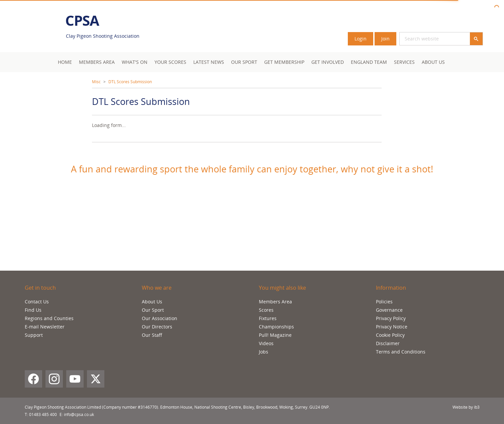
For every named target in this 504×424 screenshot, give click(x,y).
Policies (384, 302)
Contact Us (37, 302)
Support (34, 335)
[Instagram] (54, 379)
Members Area (275, 302)
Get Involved (328, 62)
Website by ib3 (466, 407)
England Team (369, 62)
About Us (433, 62)
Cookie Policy (390, 335)
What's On (135, 62)
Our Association (160, 318)
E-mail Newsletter (45, 327)
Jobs (264, 352)
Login (361, 39)
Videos (266, 343)
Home (65, 62)
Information (391, 288)
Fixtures (268, 318)
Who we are (157, 288)
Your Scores (170, 62)
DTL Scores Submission (130, 82)
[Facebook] (33, 379)
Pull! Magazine (275, 335)
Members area (97, 62)
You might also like (282, 288)
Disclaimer (388, 343)
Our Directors (157, 327)
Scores (266, 310)
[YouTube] (75, 379)
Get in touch (40, 288)
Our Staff (152, 335)
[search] (427, 39)
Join (385, 39)
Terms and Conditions (401, 352)
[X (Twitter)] (96, 379)
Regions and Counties (49, 318)
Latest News (209, 62)
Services (404, 62)
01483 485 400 (43, 414)
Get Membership (284, 62)
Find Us (33, 310)
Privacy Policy (391, 318)
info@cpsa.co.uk (79, 414)
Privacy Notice (392, 327)
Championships (276, 327)
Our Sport (244, 62)
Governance (389, 310)
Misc (96, 82)
